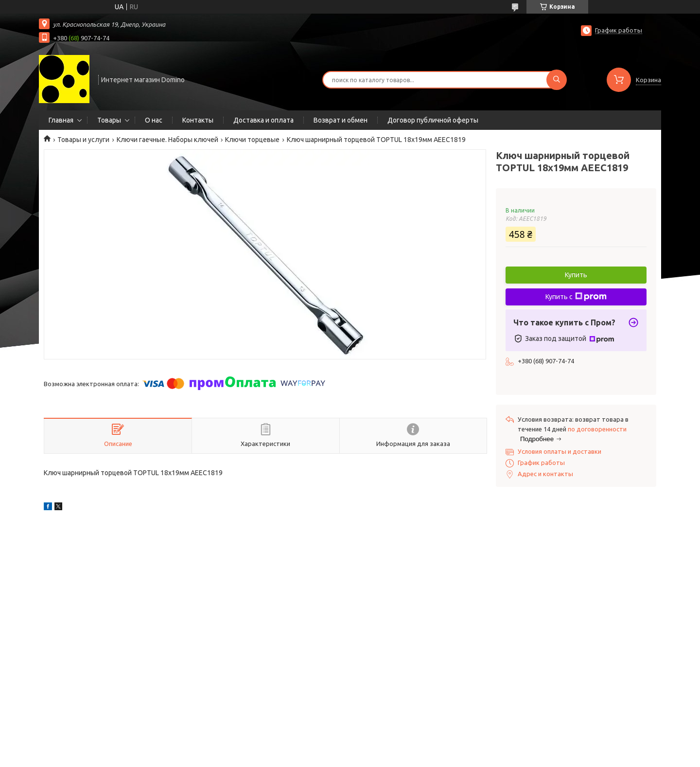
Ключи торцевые (252, 140)
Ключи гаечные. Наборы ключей (167, 140)
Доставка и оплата (263, 120)
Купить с (576, 297)
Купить (576, 275)
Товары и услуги (83, 140)
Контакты (198, 120)
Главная (61, 120)
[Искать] (557, 80)
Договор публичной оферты (433, 120)
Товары (109, 120)
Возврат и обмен (341, 120)
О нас (154, 120)
